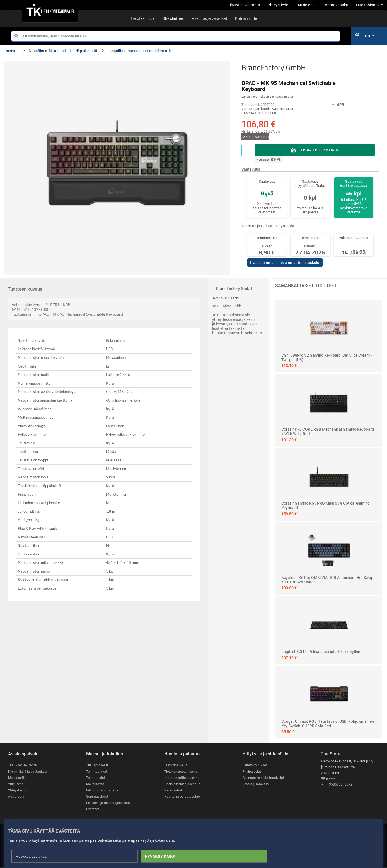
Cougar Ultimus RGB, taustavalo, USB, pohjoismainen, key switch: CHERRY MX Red (328, 724)
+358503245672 (337, 785)
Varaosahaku (175, 790)
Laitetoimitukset (255, 765)
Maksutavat (95, 784)
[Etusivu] (50, 11)
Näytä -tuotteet (226, 298)
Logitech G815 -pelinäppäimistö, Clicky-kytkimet (323, 652)
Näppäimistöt (84, 51)
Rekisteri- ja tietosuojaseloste (110, 803)
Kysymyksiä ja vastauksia (28, 772)
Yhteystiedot (18, 790)
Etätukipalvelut (176, 765)
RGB (340, 105)
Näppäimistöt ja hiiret (45, 51)
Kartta (328, 779)
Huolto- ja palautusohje (182, 797)
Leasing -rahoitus (256, 784)
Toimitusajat (96, 778)
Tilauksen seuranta (23, 765)
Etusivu (10, 51)
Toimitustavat (97, 772)
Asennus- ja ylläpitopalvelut (264, 778)
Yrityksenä (16, 784)
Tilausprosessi (98, 765)
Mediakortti (17, 778)
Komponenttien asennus (183, 778)
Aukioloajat (17, 797)
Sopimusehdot (98, 797)
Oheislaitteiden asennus (183, 784)
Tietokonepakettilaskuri (183, 772)
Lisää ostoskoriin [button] (320, 150)
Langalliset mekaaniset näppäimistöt (137, 51)
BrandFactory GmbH (274, 67)
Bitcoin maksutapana (103, 790)
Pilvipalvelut (252, 772)
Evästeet (93, 809)
